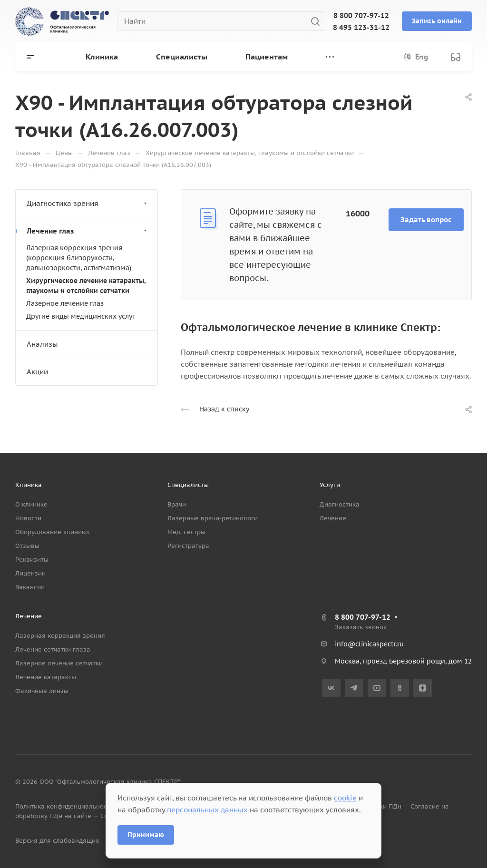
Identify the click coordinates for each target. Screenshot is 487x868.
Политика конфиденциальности (64, 806)
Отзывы (27, 546)
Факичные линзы (42, 691)
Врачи (177, 504)
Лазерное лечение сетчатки (59, 663)
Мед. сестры (186, 532)
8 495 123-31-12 (361, 27)
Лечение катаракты (46, 677)
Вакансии (30, 587)
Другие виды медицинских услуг (81, 316)
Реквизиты (32, 560)
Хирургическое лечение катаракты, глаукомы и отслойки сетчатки (86, 286)
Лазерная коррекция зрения (60, 636)
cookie (345, 798)
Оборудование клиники (52, 532)
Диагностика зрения (88, 203)
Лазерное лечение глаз (65, 303)
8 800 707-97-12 (361, 15)
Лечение (333, 518)
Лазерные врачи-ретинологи (213, 518)
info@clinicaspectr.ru (369, 644)
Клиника (29, 485)
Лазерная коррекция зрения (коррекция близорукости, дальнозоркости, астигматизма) (79, 258)
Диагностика (340, 504)
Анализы (42, 344)
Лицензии (30, 573)
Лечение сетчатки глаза (53, 649)
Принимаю (146, 835)
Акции (37, 372)
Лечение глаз (88, 231)
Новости (28, 518)
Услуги (330, 485)
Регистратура (188, 546)
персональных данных (207, 810)
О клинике (31, 504)
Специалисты (188, 485)
